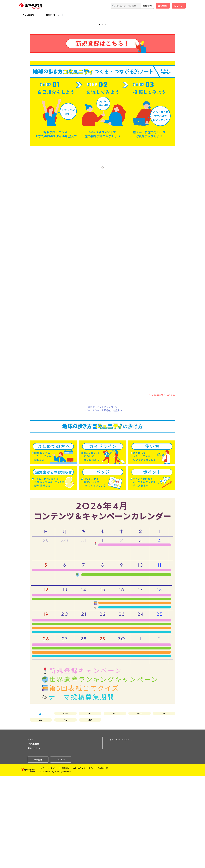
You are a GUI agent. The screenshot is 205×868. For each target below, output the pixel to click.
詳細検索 (147, 6)
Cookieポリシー (104, 860)
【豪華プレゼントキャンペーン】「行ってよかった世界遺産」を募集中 (103, 501)
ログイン (179, 6)
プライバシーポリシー (49, 860)
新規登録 (163, 6)
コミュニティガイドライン (83, 860)
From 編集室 (28, 15)
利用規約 (65, 860)
